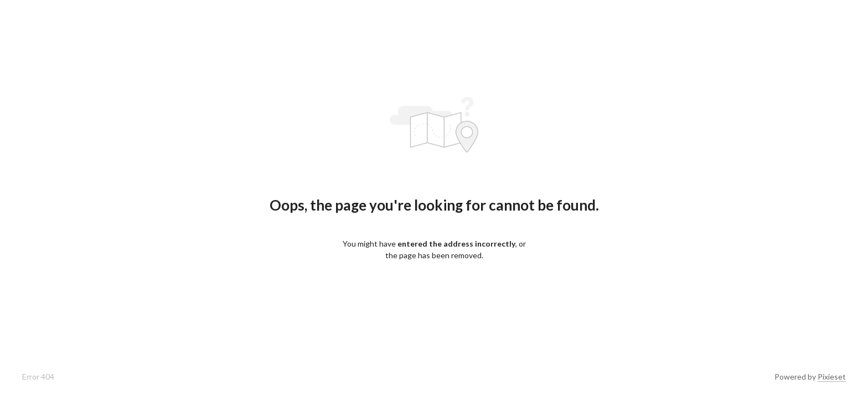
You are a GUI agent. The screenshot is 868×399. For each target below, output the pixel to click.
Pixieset (832, 377)
